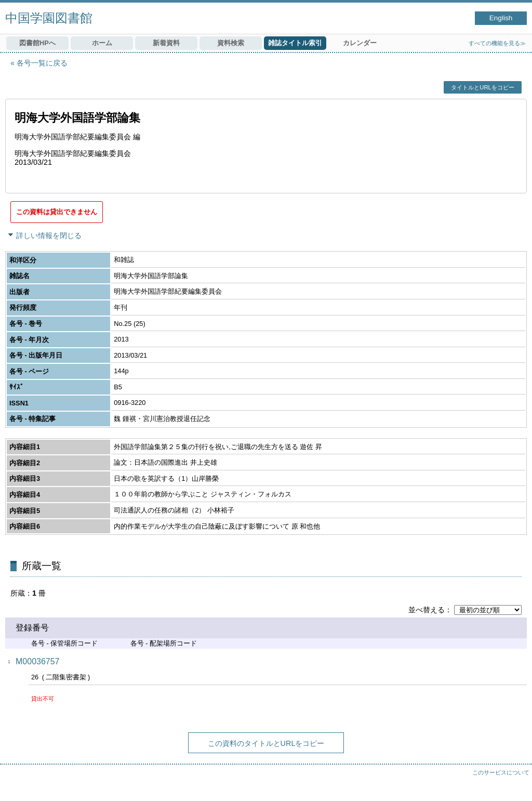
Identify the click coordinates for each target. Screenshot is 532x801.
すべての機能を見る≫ (497, 43)
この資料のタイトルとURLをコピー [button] (266, 743)
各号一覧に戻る (42, 63)
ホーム (102, 43)
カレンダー (360, 43)
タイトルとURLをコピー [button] (482, 87)
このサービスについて (501, 772)
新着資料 (166, 43)
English (501, 18)
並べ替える (427, 610)
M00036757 (38, 661)
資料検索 (231, 43)
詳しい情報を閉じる (49, 235)
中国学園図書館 (49, 18)
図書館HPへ (37, 43)
